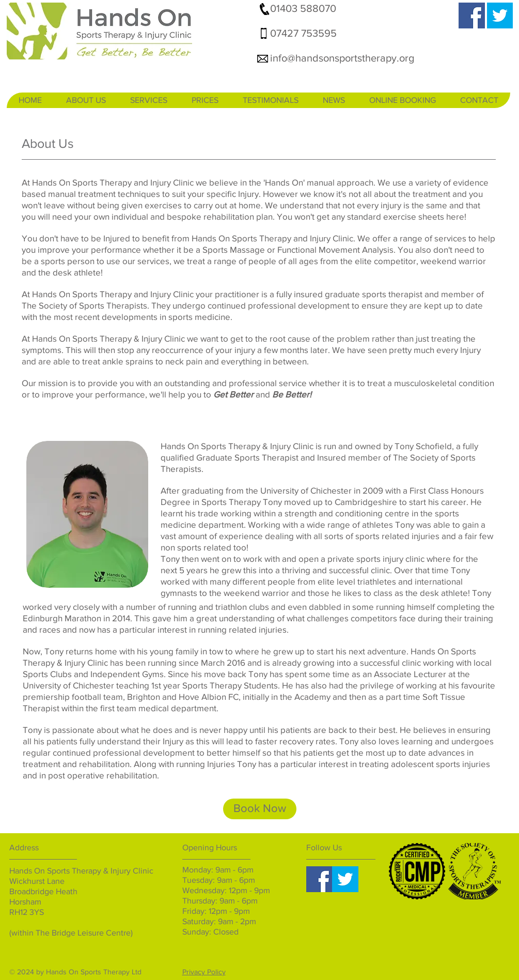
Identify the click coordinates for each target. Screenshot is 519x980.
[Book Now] (260, 809)
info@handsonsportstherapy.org (342, 58)
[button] (86, 100)
